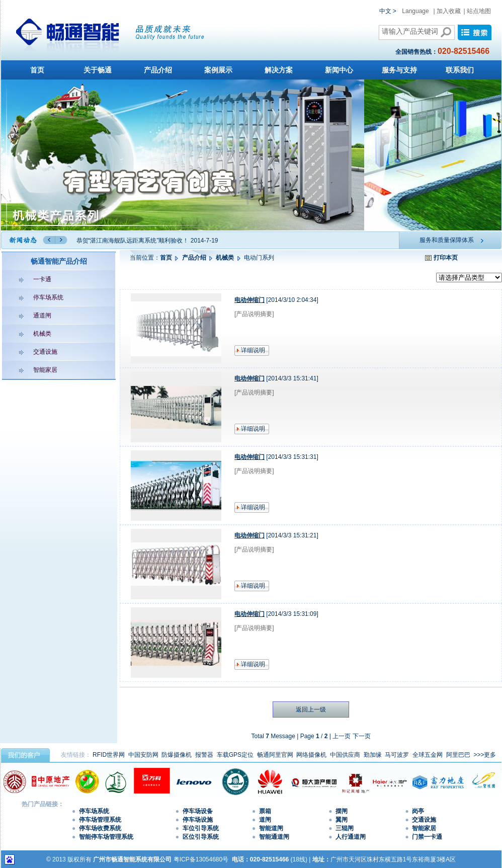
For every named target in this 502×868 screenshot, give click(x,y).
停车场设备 (198, 811)
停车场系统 (34, 297)
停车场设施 (198, 820)
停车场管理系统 (100, 820)
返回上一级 (311, 709)
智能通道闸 (274, 837)
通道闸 (28, 315)
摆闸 (342, 811)
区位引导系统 (201, 837)
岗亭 (418, 811)
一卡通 (28, 279)
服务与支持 (399, 70)
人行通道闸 (351, 837)
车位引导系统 (201, 828)
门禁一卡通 (427, 837)
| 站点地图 (477, 11)
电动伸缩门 (249, 300)
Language (415, 11)
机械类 (28, 334)
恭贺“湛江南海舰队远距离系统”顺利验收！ (133, 241)
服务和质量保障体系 (447, 240)
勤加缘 (373, 755)
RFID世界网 (109, 755)
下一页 (362, 736)
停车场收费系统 (100, 828)
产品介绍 (158, 70)
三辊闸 (345, 828)
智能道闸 (271, 828)
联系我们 (460, 70)
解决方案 (279, 70)
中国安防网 (143, 755)
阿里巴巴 (458, 755)
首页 (37, 70)
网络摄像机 (311, 755)
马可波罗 (397, 755)
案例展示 (218, 70)
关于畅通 (98, 70)
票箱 (265, 811)
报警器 (204, 755)
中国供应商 (345, 755)
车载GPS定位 (235, 755)
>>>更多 (485, 755)
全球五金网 (428, 755)
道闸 (265, 820)
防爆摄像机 (177, 755)
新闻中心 (339, 70)
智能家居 (31, 370)
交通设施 (31, 352)
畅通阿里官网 (275, 755)
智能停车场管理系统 (106, 837)
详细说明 (253, 350)
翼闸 (342, 820)
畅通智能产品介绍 (59, 261)
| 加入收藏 (447, 11)
